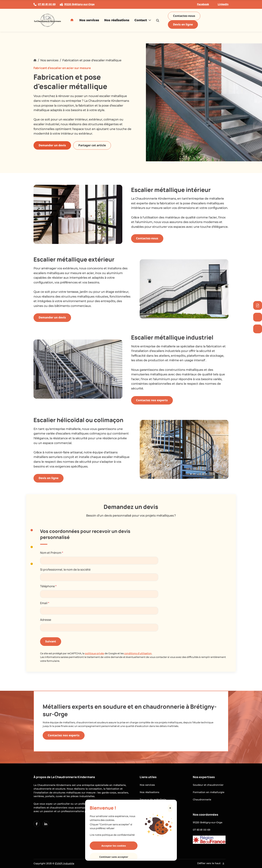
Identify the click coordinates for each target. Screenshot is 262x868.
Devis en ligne (183, 24)
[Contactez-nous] (258, 317)
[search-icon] (158, 20)
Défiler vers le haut (211, 864)
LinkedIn (221, 4)
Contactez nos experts (152, 400)
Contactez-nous (184, 16)
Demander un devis (52, 145)
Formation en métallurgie (209, 792)
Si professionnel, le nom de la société (65, 570)
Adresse (46, 620)
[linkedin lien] (37, 824)
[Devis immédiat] (258, 305)
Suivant (51, 641)
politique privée (94, 653)
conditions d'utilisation (138, 653)
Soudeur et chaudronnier (208, 785)
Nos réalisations (117, 20)
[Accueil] (35, 60)
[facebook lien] (46, 824)
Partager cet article (92, 145)
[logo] (48, 20)
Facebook (201, 4)
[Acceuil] (72, 20)
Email (45, 603)
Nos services (89, 20)
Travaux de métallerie (153, 800)
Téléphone (48, 586)
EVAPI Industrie (65, 864)
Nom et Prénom (52, 553)
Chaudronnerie (202, 800)
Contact (143, 20)
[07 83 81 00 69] (258, 329)
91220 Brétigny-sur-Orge (208, 822)
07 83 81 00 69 (201, 830)
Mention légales (149, 814)
